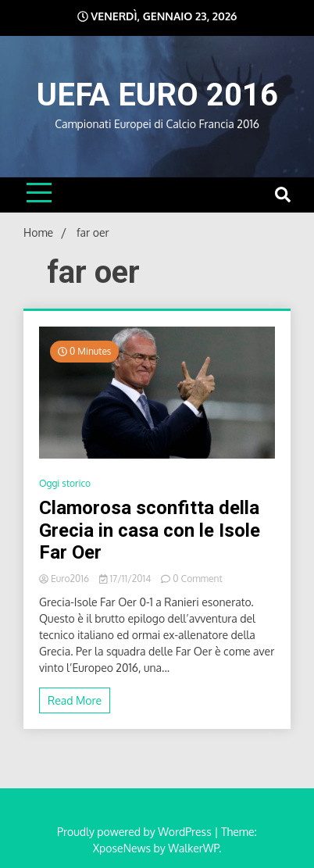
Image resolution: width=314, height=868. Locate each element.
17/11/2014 (126, 579)
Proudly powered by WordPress (136, 832)
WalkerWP (193, 848)
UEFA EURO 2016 (157, 95)
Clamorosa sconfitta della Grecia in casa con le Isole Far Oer (150, 530)
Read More (75, 700)
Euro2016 (65, 579)
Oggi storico (65, 483)
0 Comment (197, 579)
